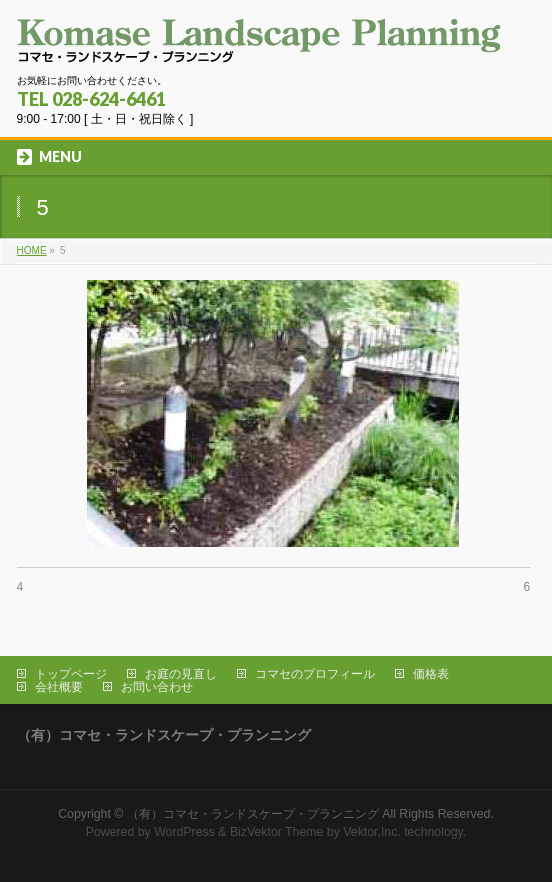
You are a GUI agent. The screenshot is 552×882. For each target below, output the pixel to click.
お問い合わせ (157, 687)
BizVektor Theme (277, 832)
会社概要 (59, 687)
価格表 (431, 674)
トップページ (71, 674)
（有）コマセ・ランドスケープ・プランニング (253, 814)
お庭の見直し (181, 674)
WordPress (184, 832)
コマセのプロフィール (315, 674)
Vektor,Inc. (372, 832)
